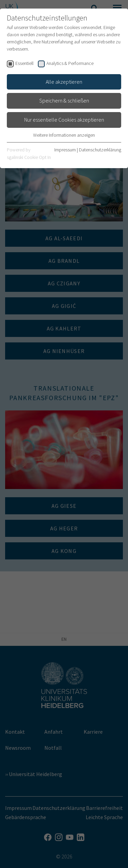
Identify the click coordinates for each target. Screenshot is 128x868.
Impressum (65, 150)
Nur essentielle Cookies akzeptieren (64, 120)
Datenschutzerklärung (100, 150)
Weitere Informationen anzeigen (64, 135)
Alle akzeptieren (64, 82)
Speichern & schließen (64, 100)
